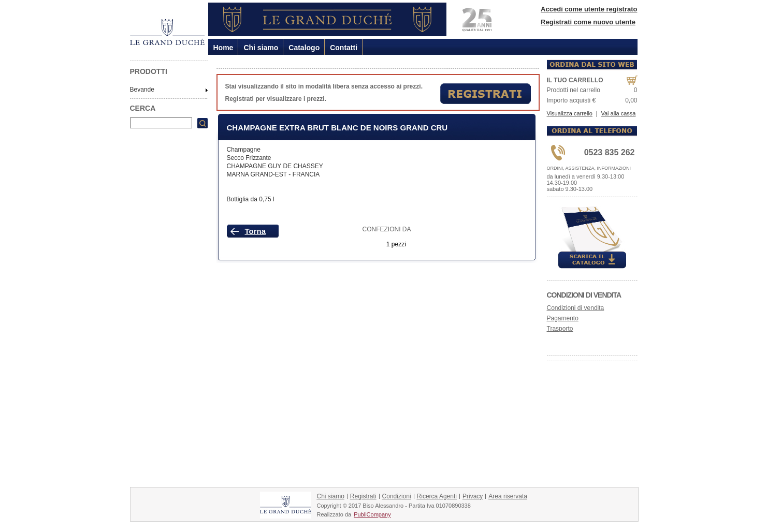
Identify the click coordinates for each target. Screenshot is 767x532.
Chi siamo (261, 48)
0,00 (631, 100)
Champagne (244, 150)
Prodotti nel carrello (574, 90)
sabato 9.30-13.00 (570, 189)
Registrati (363, 496)
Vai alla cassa (618, 113)
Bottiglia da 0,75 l (251, 199)
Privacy (473, 496)
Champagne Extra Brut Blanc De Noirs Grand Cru (337, 128)
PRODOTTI (149, 71)
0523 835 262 (610, 152)
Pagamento (563, 318)
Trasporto (560, 329)
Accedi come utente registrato (589, 9)
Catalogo (304, 48)
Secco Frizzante (249, 158)
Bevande (142, 90)
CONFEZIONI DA (387, 229)
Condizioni (397, 496)
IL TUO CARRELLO (575, 80)
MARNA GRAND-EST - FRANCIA (273, 174)
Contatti (344, 48)
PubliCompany (372, 514)
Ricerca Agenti (437, 496)
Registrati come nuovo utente (588, 22)
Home (223, 48)
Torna (256, 231)
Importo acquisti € (571, 100)
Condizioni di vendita (584, 295)
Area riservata (508, 496)
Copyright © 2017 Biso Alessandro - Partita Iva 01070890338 (394, 506)
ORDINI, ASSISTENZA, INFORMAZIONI (589, 168)
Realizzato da (334, 514)
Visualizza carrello (570, 113)
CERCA (143, 108)
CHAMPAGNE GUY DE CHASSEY (275, 166)
